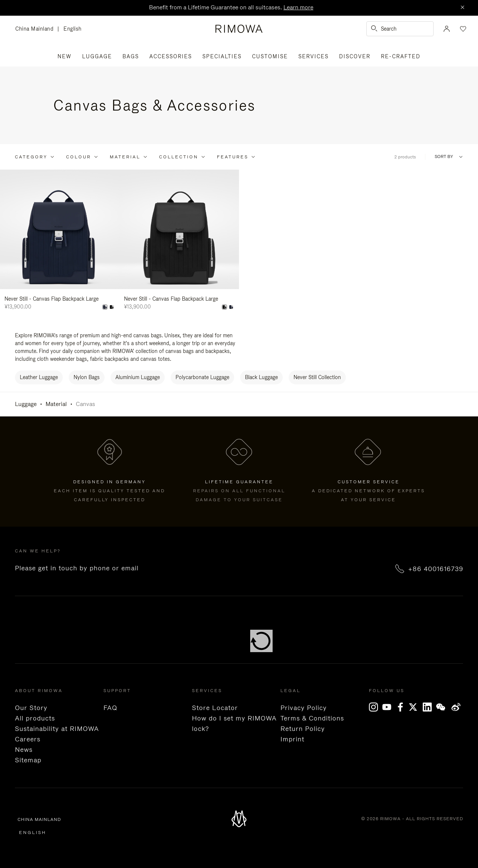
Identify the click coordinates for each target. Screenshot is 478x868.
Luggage (97, 56)
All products (35, 718)
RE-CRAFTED (401, 56)
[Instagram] (376, 707)
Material (125, 157)
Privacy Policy (304, 708)
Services (314, 56)
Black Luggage (261, 377)
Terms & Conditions (312, 718)
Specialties (222, 56)
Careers (28, 739)
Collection (179, 157)
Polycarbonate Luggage (202, 377)
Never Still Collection (317, 377)
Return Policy (303, 729)
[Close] (462, 8)
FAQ (110, 708)
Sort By (444, 157)
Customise (270, 56)
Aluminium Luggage (138, 377)
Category (31, 157)
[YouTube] (389, 707)
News (24, 750)
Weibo (456, 707)
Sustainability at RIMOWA (57, 729)
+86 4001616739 (436, 569)
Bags (131, 56)
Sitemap (28, 760)
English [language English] (73, 29)
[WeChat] (443, 707)
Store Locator (215, 708)
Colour (79, 157)
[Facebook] (403, 707)
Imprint (292, 739)
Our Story (31, 708)
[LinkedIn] (429, 707)
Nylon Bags (87, 377)
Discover (355, 56)
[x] (416, 707)
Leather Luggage (39, 377)
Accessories (171, 56)
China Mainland (36, 29)
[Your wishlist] (462, 29)
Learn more (298, 7)
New (65, 56)
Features (233, 157)
